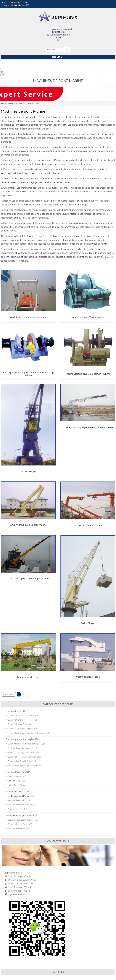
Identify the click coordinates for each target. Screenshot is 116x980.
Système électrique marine (19, 805)
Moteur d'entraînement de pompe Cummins (27, 733)
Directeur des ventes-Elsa (22, 883)
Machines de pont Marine (19, 796)
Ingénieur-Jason (16, 894)
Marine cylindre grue (28, 677)
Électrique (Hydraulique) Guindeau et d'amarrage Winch (28, 374)
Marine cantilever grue (88, 677)
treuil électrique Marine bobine (88, 317)
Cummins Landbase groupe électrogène (25, 744)
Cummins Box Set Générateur (20, 761)
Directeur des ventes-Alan (22, 880)
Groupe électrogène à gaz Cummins (23, 766)
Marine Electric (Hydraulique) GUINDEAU (88, 374)
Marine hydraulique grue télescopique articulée (88, 427)
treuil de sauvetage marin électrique (28, 317)
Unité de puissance (16, 776)
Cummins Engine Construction (21, 715)
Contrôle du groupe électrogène (21, 748)
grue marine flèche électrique (88, 525)
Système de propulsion (17, 800)
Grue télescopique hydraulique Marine (28, 578)
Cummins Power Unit (16, 772)
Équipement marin (12, 103)
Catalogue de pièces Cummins (21, 820)
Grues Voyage (28, 471)
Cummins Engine (14, 711)
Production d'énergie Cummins (21, 752)
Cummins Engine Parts (17, 824)
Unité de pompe (15, 781)
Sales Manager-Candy (20, 876)
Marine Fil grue (88, 623)
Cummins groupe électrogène (20, 739)
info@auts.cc (59, 32)
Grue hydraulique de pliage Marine (28, 525)
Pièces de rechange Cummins (20, 815)
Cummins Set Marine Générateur (22, 757)
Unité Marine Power (16, 785)
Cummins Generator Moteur (20, 720)
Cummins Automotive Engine (20, 729)
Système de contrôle (17, 829)
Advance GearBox (15, 809)
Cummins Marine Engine (18, 724)
